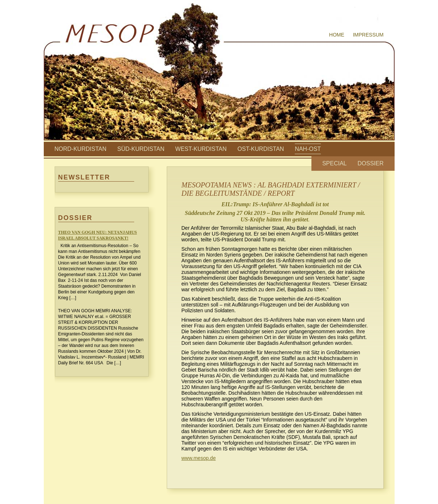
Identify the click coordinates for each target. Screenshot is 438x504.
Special (335, 163)
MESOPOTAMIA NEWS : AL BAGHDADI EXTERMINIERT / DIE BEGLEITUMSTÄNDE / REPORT (271, 189)
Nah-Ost (308, 149)
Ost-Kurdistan (261, 149)
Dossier (370, 163)
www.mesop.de (199, 458)
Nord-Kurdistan (81, 149)
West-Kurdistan (201, 149)
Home (337, 35)
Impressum (368, 35)
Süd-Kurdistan (141, 149)
